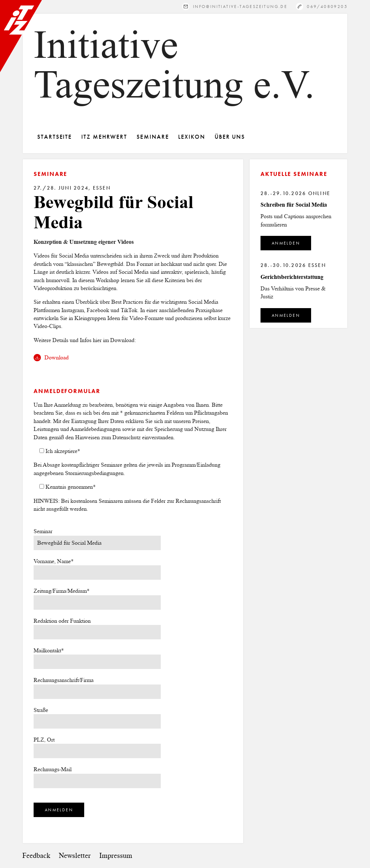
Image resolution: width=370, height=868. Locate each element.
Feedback (36, 856)
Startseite (55, 137)
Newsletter (75, 856)
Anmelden (286, 243)
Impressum (116, 856)
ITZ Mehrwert (104, 137)
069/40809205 (327, 6)
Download (57, 357)
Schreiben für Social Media (294, 205)
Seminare (153, 137)
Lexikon (192, 137)
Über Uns (230, 137)
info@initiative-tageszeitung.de (240, 6)
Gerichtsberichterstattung (292, 277)
